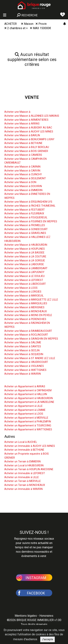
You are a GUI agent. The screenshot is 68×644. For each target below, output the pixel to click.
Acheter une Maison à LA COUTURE (25, 257)
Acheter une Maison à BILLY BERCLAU (27, 147)
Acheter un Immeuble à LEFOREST (25, 473)
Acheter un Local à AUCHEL (21, 442)
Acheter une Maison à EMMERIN (23, 190)
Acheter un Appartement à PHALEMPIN (28, 422)
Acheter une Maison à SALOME (23, 343)
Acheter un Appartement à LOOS (24, 414)
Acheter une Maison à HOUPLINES (25, 249)
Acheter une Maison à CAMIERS (23, 155)
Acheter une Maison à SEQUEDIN (24, 354)
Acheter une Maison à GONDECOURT (26, 229)
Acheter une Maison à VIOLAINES (24, 366)
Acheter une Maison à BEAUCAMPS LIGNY (29, 139)
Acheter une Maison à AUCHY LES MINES (29, 132)
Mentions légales (26, 616)
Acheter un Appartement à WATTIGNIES (28, 430)
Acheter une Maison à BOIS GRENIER (26, 151)
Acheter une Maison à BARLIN (22, 135)
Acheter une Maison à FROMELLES (25, 225)
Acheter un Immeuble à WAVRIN (23, 489)
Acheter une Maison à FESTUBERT (25, 210)
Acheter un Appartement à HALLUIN (26, 394)
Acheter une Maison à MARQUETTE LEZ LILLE (31, 300)
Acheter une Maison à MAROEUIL (24, 296)
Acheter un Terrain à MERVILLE (23, 481)
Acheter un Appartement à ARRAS (25, 386)
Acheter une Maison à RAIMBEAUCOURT (28, 331)
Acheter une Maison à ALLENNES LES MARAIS (32, 116)
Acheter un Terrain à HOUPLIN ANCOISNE (29, 469)
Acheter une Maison (20, 106)
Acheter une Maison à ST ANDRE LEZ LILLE (30, 358)
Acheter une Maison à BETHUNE (23, 143)
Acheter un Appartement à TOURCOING (28, 426)
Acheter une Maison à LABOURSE (24, 264)
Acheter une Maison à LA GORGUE (25, 261)
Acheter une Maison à (17, 112)
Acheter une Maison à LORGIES (23, 292)
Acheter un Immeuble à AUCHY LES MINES (30, 446)
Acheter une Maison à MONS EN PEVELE (28, 315)
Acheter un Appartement (24, 381)
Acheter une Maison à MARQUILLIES (26, 303)
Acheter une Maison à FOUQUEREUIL (26, 218)
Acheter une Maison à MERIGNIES (24, 307)
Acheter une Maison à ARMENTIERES (26, 120)
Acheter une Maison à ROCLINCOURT (26, 335)
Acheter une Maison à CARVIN (22, 171)
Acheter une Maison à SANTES (23, 347)
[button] (34, 577)
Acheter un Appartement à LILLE (23, 406)
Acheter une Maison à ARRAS (22, 124)
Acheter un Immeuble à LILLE (22, 477)
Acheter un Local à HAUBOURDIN (24, 466)
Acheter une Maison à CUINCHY (23, 174)
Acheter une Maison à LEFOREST (24, 280)
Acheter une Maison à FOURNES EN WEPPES (31, 222)
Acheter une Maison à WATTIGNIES (25, 370)
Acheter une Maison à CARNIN (22, 167)
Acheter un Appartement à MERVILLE (26, 418)
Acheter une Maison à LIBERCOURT (25, 284)
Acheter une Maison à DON (20, 182)
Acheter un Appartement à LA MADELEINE (29, 402)
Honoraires (46, 616)
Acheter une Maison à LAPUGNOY (24, 272)
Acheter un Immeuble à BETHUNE (24, 450)
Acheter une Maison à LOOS (21, 288)
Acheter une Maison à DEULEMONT (25, 178)
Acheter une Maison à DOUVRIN (23, 186)
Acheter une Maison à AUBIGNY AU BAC (28, 128)
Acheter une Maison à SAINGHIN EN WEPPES (31, 339)
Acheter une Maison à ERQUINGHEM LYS (28, 202)
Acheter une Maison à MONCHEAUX (26, 311)
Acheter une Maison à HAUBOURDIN (26, 245)
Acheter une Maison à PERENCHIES (25, 319)
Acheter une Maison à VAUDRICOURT (26, 362)
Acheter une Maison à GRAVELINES (25, 233)
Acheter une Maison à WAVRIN (23, 374)
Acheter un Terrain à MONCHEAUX (25, 485)
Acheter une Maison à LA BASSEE (24, 253)
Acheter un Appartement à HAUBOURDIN (29, 398)
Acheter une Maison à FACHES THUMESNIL (30, 206)
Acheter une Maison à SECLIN (22, 350)
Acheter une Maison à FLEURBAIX (24, 214)
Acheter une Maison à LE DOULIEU (24, 276)
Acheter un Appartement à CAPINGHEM (28, 390)
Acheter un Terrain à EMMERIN (22, 462)
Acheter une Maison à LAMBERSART (26, 268)
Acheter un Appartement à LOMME (25, 410)
